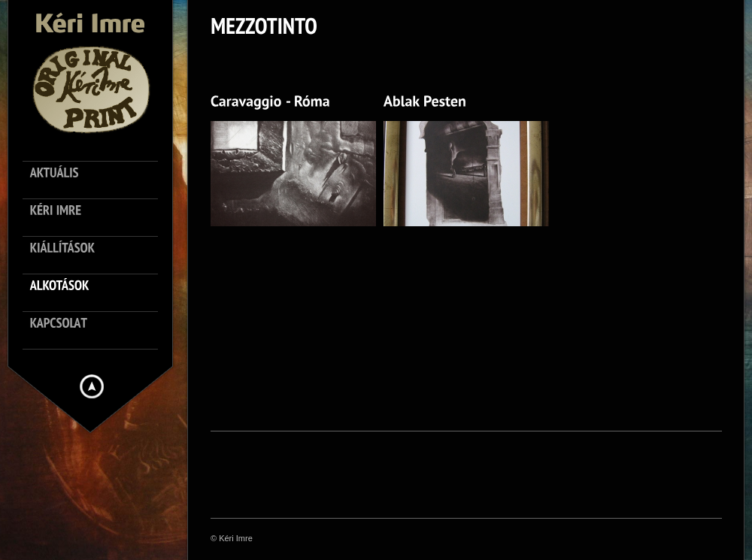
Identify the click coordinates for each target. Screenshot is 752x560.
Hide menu (92, 386)
